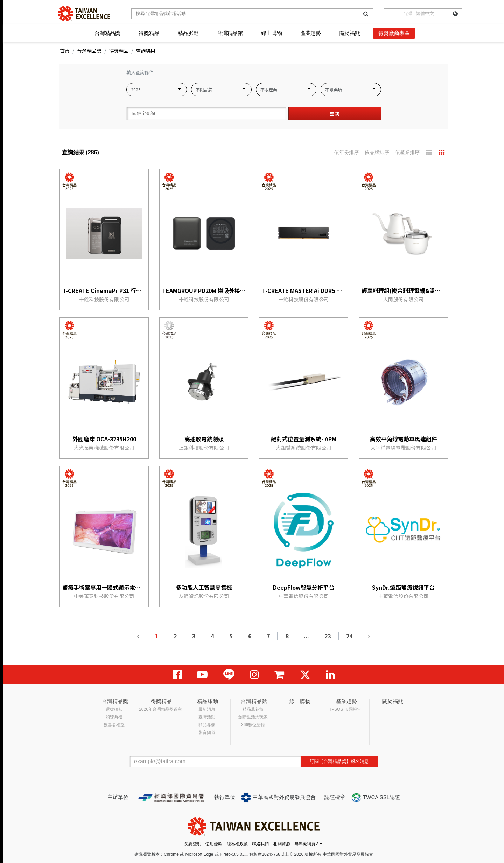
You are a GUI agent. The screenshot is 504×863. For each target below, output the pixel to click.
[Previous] (139, 636)
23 (328, 636)
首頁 (65, 51)
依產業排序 (407, 152)
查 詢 (335, 114)
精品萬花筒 (253, 709)
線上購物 (271, 33)
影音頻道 (207, 732)
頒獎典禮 (114, 717)
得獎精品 (149, 33)
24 (349, 636)
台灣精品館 (230, 33)
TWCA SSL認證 (376, 798)
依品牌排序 (377, 152)
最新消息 (207, 709)
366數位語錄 (253, 725)
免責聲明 (193, 844)
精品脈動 (188, 33)
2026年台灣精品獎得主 (160, 709)
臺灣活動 (207, 717)
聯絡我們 (260, 844)
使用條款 (214, 844)
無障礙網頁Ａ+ (308, 844)
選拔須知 (114, 709)
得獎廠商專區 (394, 33)
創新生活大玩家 (253, 717)
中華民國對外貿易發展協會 (278, 798)
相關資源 (282, 844)
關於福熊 (350, 33)
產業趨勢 (311, 33)
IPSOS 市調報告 (346, 709)
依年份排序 (346, 152)
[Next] (369, 636)
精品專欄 (207, 725)
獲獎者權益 (114, 725)
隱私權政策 (237, 844)
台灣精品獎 (107, 33)
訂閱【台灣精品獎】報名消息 (339, 761)
